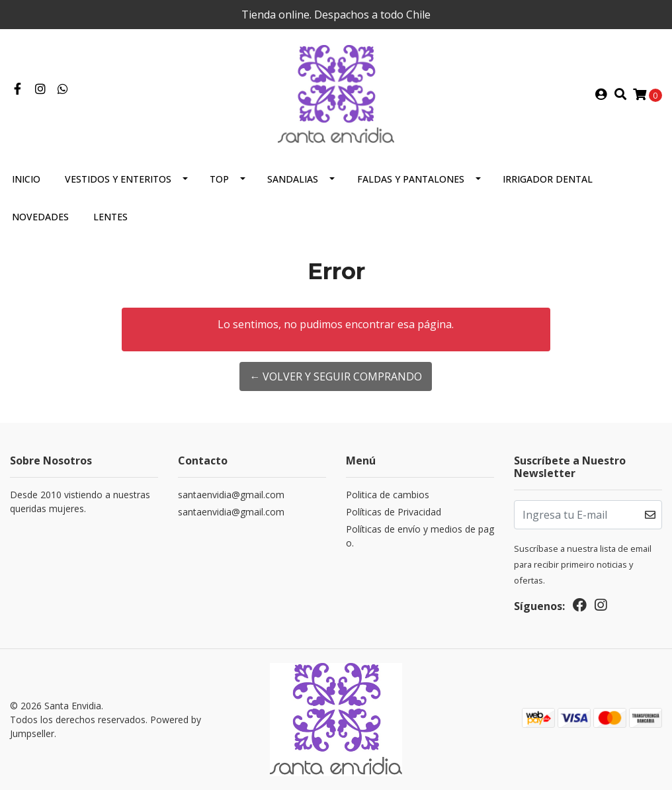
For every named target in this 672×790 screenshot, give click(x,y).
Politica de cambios (388, 495)
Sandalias (293, 179)
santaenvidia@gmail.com (231, 495)
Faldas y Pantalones (411, 179)
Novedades (40, 217)
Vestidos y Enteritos (118, 179)
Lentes (110, 217)
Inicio (26, 179)
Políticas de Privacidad (394, 512)
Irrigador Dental (548, 179)
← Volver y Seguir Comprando (336, 376)
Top (219, 179)
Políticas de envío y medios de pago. (420, 536)
